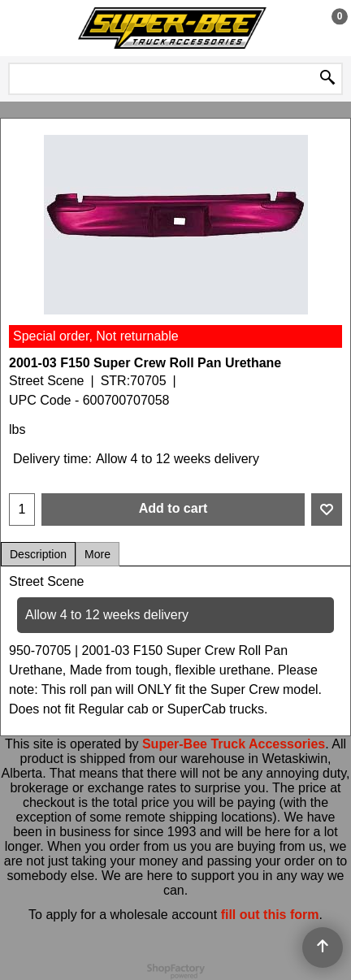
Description (38, 554)
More (97, 554)
